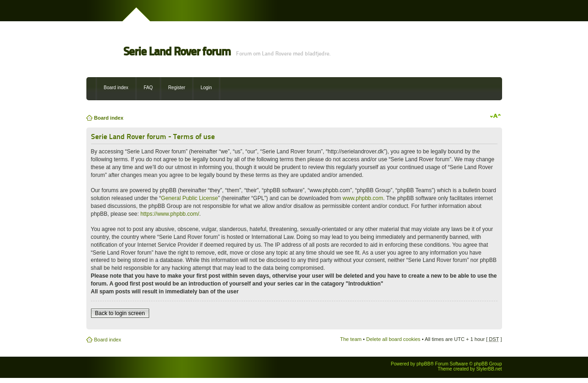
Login (206, 88)
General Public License (190, 198)
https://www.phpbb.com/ (170, 214)
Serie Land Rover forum (177, 52)
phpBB (424, 364)
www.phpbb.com (363, 198)
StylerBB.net (489, 369)
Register (177, 88)
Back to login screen (120, 313)
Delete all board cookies (393, 339)
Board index (116, 88)
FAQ (148, 88)
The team (351, 339)
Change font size (495, 116)
